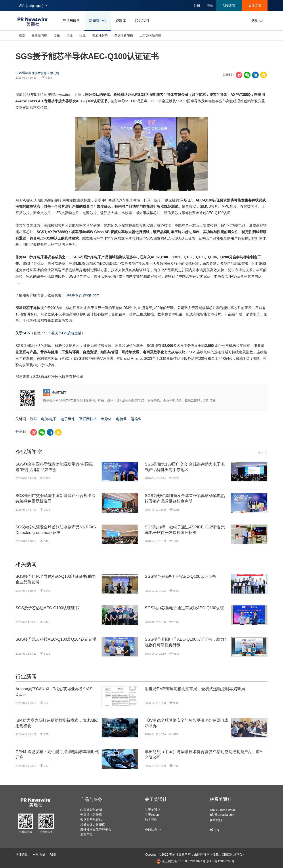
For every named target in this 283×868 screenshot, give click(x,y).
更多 (263, 452)
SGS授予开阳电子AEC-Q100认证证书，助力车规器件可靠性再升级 (186, 642)
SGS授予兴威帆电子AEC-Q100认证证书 (181, 576)
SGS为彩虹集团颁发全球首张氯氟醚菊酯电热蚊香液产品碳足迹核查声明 (185, 498)
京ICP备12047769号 (220, 861)
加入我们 (151, 820)
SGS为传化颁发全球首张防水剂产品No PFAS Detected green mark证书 (56, 530)
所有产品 (86, 835)
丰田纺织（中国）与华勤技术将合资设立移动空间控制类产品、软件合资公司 (205, 755)
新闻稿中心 (98, 21)
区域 (82, 35)
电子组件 (68, 419)
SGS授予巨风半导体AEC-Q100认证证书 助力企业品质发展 (56, 579)
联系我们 (142, 21)
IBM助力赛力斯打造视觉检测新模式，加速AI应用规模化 (57, 723)
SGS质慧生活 (71, 333)
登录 (210, 6)
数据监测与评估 (91, 820)
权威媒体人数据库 (93, 825)
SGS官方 (52, 333)
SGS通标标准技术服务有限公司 (37, 73)
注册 (197, 6)
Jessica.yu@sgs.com (83, 295)
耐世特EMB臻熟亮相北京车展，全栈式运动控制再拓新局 (195, 689)
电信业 (121, 419)
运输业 (136, 419)
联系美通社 (221, 799)
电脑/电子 (49, 419)
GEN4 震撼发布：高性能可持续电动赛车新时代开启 (57, 755)
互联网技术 (88, 419)
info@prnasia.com (222, 815)
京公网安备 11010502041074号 (181, 861)
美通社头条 (100, 35)
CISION (227, 854)
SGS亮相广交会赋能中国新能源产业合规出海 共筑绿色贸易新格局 (55, 498)
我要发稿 (229, 6)
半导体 (106, 419)
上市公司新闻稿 (150, 35)
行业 (70, 35)
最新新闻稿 (39, 35)
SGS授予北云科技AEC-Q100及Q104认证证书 (56, 639)
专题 (57, 35)
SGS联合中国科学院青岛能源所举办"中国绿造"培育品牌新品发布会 (54, 467)
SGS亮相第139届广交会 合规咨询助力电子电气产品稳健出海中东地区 (185, 467)
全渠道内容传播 (91, 815)
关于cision (152, 815)
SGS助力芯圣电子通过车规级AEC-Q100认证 (185, 608)
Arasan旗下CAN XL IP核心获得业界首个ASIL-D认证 (56, 692)
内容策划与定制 (91, 810)
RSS (53, 854)
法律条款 (22, 854)
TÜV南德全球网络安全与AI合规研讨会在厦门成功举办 (186, 723)
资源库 (121, 21)
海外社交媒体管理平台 (96, 829)
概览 (22, 35)
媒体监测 (255, 6)
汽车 (33, 419)
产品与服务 (71, 21)
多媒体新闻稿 (124, 35)
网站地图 (39, 854)
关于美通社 (156, 799)
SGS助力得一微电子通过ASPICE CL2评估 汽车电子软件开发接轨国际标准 (185, 530)
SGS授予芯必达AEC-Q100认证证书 (47, 608)
